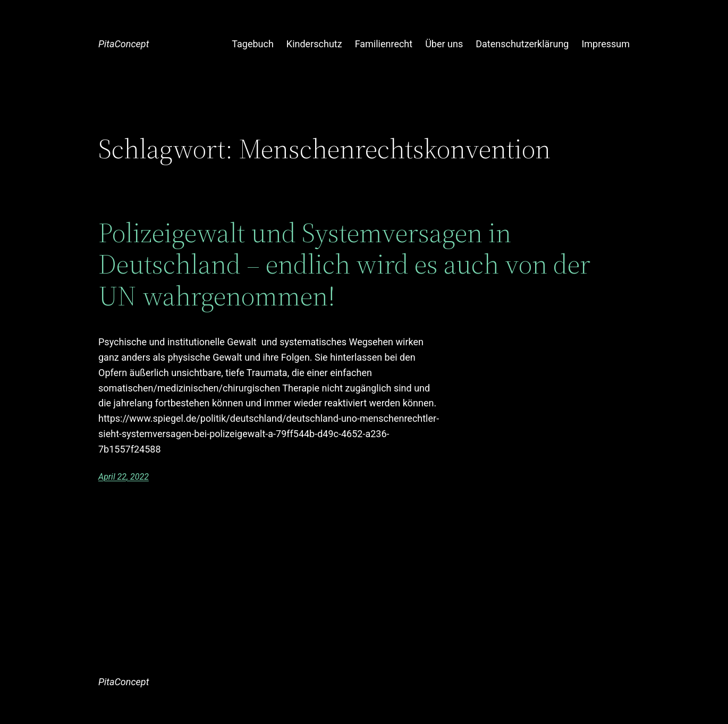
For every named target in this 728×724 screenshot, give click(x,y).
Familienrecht (384, 44)
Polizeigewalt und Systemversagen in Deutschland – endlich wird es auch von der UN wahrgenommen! (344, 264)
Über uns (444, 44)
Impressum (606, 44)
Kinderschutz (314, 44)
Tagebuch (253, 44)
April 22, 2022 (124, 477)
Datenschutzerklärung (522, 44)
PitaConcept (124, 44)
